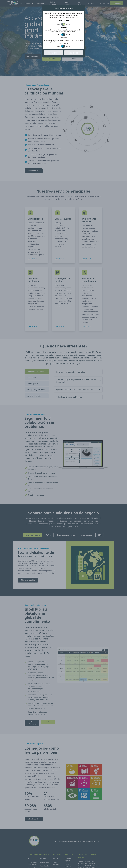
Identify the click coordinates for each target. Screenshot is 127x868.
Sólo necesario (53, 53)
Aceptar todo (74, 53)
